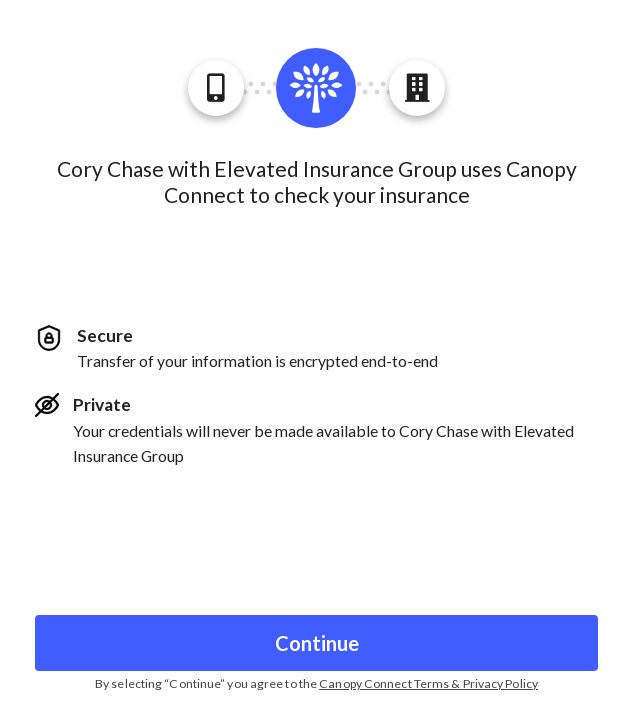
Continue (317, 643)
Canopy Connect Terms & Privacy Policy (428, 683)
